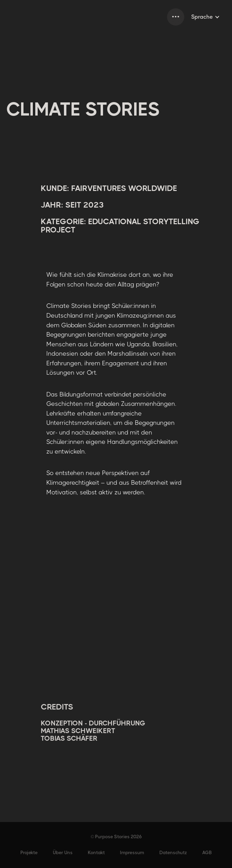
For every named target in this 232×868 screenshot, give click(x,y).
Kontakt (96, 853)
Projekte (29, 853)
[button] (176, 17)
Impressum (132, 853)
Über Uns (63, 853)
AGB (207, 853)
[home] (7, 17)
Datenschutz (173, 853)
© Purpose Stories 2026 (116, 837)
